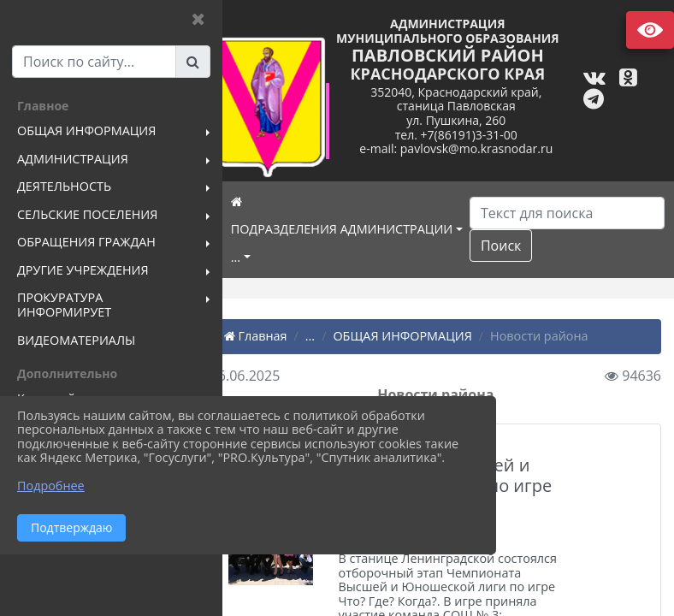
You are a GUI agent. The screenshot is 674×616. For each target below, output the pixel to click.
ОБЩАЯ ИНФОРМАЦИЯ (428, 336)
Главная (281, 336)
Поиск (526, 246)
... (260, 257)
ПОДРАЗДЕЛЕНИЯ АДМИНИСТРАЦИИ (367, 229)
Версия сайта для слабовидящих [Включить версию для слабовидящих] (650, 30)
